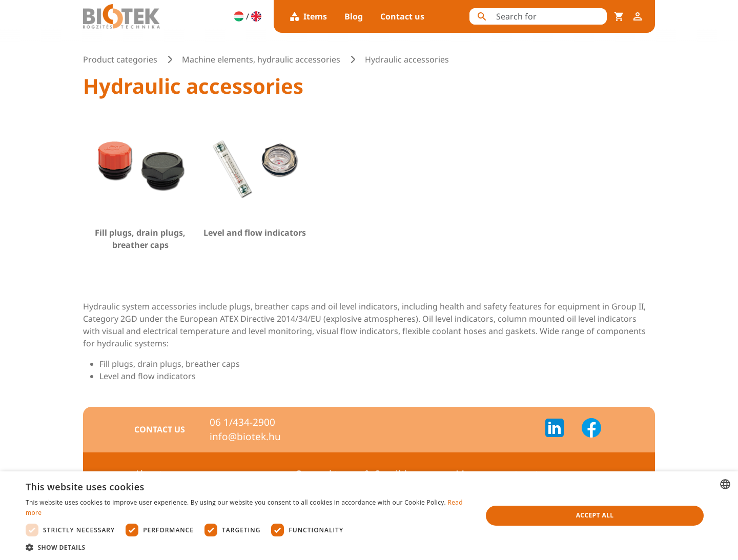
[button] (247, 547)
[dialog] (369, 516)
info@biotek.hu (245, 437)
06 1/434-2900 (242, 422)
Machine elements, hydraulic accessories (261, 59)
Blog (354, 16)
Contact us (402, 16)
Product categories (120, 59)
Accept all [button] (595, 515)
